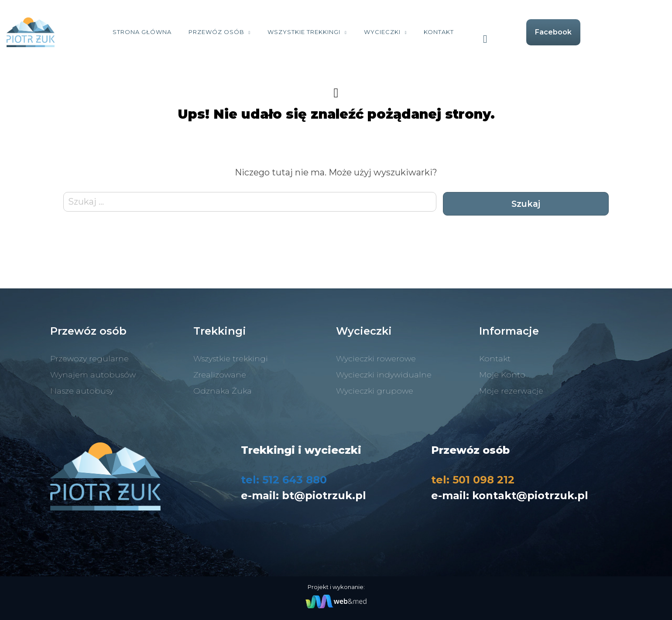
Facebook (597, 32)
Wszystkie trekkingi (348, 32)
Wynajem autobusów (93, 375)
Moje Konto (502, 375)
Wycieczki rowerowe (376, 359)
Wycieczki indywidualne (384, 375)
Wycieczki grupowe (375, 391)
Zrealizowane (220, 375)
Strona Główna (185, 32)
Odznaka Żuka (223, 391)
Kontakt (482, 32)
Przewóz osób (260, 32)
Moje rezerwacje (511, 391)
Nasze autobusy (82, 391)
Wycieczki (425, 32)
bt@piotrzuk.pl (324, 495)
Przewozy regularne (89, 359)
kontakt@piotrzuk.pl (530, 495)
